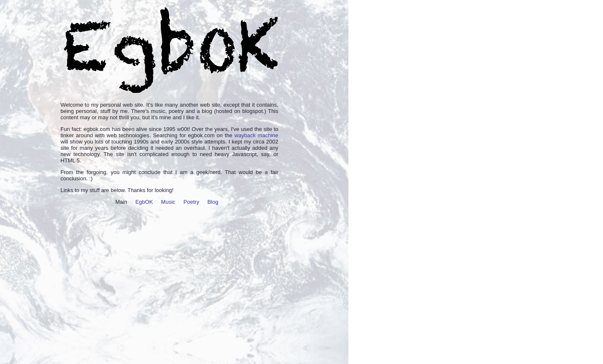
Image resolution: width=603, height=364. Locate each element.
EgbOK (144, 202)
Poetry (191, 202)
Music (168, 202)
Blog (213, 202)
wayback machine (256, 135)
